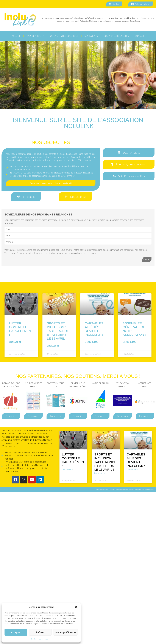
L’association (35, 36)
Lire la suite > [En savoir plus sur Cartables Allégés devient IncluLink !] (92, 342)
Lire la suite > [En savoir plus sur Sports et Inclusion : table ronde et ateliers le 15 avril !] (54, 346)
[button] (76, 607)
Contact (140, 36)
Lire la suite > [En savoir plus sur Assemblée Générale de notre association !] (130, 342)
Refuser (40, 632)
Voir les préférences (65, 632)
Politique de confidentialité (119, 489)
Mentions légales (102, 489)
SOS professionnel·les (116, 36)
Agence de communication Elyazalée (142, 489)
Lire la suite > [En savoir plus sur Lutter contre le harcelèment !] (16, 342)
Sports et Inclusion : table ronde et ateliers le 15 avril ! (58, 331)
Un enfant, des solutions (64, 36)
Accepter (16, 632)
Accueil (16, 36)
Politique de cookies (40, 639)
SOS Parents (91, 36)
